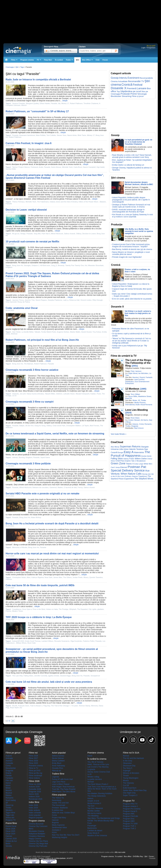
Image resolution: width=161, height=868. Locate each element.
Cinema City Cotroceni (38, 826)
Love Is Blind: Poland (61, 784)
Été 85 (15, 706)
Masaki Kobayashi (83, 394)
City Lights (92, 609)
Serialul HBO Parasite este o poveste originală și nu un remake (43, 494)
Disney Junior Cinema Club (99, 772)
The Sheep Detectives (97, 796)
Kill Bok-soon (45, 265)
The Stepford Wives (144, 479)
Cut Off (126, 785)
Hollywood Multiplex (37, 834)
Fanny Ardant (53, 627)
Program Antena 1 (131, 806)
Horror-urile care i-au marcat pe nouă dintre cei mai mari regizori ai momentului (52, 553)
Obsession (127, 763)
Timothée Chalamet (91, 103)
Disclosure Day (129, 766)
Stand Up (10, 805)
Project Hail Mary (59, 818)
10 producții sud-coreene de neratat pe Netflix (33, 242)
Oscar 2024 (10, 834)
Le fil (89, 774)
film (59, 85)
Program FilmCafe (131, 816)
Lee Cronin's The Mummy (98, 767)
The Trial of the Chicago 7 (61, 706)
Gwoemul (97, 476)
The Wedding (93, 816)
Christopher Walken (73, 426)
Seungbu (27, 265)
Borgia (121, 452)
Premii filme (11, 823)
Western (9, 810)
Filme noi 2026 (35, 784)
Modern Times (18, 611)
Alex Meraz (115, 447)
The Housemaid (59, 805)
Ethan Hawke (45, 103)
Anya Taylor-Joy (16, 708)
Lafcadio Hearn (69, 394)
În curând (59, 60)
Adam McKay (96, 504)
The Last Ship (17, 676)
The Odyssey (129, 783)
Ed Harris (144, 420)
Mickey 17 (65, 103)
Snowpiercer (40, 658)
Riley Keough (97, 300)
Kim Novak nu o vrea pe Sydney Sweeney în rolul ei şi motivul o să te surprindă (133, 216)
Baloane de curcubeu (41, 487)
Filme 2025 (33, 763)
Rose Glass (135, 418)
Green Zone (118, 463)
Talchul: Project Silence (21, 167)
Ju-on (14, 396)
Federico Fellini (89, 641)
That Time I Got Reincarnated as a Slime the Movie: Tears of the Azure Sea (102, 789)
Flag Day (47, 706)
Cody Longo (139, 464)
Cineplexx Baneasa (37, 836)
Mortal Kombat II (94, 803)
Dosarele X (119, 88)
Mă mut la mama (94, 813)
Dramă (142, 377)
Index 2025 (33, 808)
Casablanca (17, 609)
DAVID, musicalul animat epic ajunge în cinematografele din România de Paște (128, 211)
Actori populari (35, 815)
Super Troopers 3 (130, 795)
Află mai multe (120, 852)
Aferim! (24, 105)
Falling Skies (28, 676)
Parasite (54, 103)
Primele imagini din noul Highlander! (127, 257)
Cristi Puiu (120, 461)
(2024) (128, 413)
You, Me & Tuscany (95, 762)
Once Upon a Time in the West (34, 609)
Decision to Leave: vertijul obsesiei (26, 210)
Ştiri (77, 60)
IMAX (31, 829)
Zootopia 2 (56, 830)
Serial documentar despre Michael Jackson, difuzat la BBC (139, 183)
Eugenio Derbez (63, 332)
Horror (8, 783)
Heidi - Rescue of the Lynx (98, 764)
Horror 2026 (34, 794)
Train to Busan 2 (36, 706)
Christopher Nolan (19, 577)
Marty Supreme (58, 825)
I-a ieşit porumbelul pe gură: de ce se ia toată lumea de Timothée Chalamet (139, 142)
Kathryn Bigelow (38, 577)
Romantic (148, 424)
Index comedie (35, 813)
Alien (29, 577)
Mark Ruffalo (41, 135)
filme (89, 94)
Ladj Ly (66, 300)
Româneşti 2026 (36, 799)
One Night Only (129, 793)
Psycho (8, 611)
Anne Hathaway (59, 766)
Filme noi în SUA (131, 753)
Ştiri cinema (118, 178)
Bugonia (55, 823)
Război (9, 795)
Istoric (8, 785)
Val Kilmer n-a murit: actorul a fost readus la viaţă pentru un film (138, 313)
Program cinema (27, 60)
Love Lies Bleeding (137, 410)
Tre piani (75, 706)
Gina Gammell (11, 302)
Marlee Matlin (75, 332)
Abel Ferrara (94, 426)
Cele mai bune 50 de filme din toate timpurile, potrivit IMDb (40, 585)
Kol (86, 265)
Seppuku (16, 394)
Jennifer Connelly (41, 676)
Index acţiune (34, 810)
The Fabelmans (43, 202)
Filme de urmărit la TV (124, 356)
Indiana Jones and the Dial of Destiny (64, 202)
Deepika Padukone (55, 300)
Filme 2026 (33, 761)
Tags (22, 67)
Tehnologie (142, 94)
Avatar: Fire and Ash (60, 803)
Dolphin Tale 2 (130, 461)
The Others (67, 577)
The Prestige (63, 609)
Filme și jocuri (138, 96)
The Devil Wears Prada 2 (98, 784)
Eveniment (133, 78)
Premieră (132, 88)
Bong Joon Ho (48, 222)
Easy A (129, 452)
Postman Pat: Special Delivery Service (129, 469)
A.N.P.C (70, 858)
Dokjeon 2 (36, 265)
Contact (41, 858)
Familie (9, 776)
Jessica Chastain (19, 103)
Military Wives (21, 643)
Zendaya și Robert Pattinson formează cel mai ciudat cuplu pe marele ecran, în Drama (131, 206)
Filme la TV (33, 768)
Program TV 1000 (130, 824)
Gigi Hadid (100, 167)
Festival (138, 85)
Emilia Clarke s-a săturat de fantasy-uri (128, 165)
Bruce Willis (133, 396)
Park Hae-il (46, 234)
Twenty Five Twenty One (75, 265)
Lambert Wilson (47, 641)
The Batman (29, 364)
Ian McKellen (143, 373)
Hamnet (55, 820)
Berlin (8, 844)
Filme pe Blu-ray (36, 773)
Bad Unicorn (139, 428)
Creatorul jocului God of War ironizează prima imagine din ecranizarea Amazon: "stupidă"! (131, 245)
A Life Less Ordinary (123, 476)
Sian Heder (16, 332)
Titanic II (130, 464)
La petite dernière (95, 779)
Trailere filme (58, 774)
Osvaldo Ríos (58, 768)
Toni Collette (51, 135)
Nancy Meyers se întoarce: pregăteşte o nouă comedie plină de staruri (131, 253)
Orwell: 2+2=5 (93, 801)
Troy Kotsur (97, 332)
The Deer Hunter (75, 320)
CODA (61, 325)
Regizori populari (36, 818)
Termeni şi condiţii (30, 858)
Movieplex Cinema (37, 831)
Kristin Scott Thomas (33, 641)
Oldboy (36, 222)
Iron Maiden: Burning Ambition (100, 793)
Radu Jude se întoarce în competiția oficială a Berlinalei (38, 80)
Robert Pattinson (76, 103)
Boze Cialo (32, 643)
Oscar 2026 (10, 829)
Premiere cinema (36, 766)
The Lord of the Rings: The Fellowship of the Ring (139, 363)
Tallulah (37, 332)
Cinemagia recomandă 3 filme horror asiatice (32, 370)
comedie (43, 380)
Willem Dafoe (141, 459)
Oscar (31, 508)
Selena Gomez (58, 756)
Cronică (127, 85)
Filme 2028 (33, 756)
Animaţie (9, 758)
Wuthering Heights (60, 837)
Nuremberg (57, 800)
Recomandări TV (136, 81)
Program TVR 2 (129, 829)
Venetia (9, 846)
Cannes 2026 (11, 839)
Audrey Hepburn (71, 575)
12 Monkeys (132, 389)
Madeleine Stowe (145, 396)
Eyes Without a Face (73, 566)
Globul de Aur (11, 841)
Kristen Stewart (134, 420)
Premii (134, 94)
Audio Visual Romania (144, 405)
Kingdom (9, 267)
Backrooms (92, 828)
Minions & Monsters (131, 773)
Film (80, 184)
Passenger (92, 826)
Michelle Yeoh (67, 167)
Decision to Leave (54, 229)
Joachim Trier (30, 300)
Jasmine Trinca (18, 300)
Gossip (115, 78)
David (90, 756)
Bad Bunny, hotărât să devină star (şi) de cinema (132, 249)
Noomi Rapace (41, 300)
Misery (86, 577)
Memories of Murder (23, 226)
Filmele (83, 378)
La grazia (91, 769)
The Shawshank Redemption (87, 591)
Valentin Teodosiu (136, 449)
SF (139, 400)
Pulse (99, 394)
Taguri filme (10, 813)
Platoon (61, 320)
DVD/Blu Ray (138, 856)
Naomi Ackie (72, 135)
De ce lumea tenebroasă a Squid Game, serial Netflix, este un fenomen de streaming (55, 434)
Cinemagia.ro (19, 50)
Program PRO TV (130, 804)
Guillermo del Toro (50, 566)
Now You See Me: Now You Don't (66, 835)
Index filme (34, 802)
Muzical (9, 793)
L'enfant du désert (95, 831)
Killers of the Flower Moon (89, 202)
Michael (91, 782)
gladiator (101, 609)
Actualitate (123, 81)
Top (118, 91)
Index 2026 (33, 805)
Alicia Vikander (63, 154)
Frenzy (80, 487)
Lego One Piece (59, 782)
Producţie (125, 94)
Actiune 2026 (34, 787)
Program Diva (129, 819)
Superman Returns (130, 447)
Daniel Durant (86, 332)
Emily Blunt (57, 763)
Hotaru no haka (52, 609)
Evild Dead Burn (130, 788)
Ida (59, 103)
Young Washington (131, 778)
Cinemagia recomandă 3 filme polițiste (28, 464)
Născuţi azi (57, 771)
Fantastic (149, 377)
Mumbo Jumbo (94, 811)
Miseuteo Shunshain (96, 265)
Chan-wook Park (59, 426)
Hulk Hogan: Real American (63, 787)
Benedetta (47, 694)
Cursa (54, 815)
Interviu (123, 78)
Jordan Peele (78, 577)
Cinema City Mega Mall (38, 844)
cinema (50, 197)
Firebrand (37, 151)
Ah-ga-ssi (16, 234)
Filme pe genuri (13, 753)
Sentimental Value (60, 827)
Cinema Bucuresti (36, 824)
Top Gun (91, 806)
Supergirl (127, 771)
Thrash (126, 776)
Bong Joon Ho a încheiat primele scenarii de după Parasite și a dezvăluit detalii (52, 524)
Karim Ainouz (56, 167)
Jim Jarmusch (47, 416)
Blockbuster (116, 96)
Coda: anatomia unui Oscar (22, 308)
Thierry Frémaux (35, 186)
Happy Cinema (35, 839)
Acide (41, 167)
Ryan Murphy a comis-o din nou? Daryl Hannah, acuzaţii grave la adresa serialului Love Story (132, 156)
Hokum (90, 798)
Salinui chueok (39, 226)
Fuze (90, 823)
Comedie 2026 (35, 789)
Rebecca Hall (74, 300)
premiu (102, 671)
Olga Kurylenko (76, 641)
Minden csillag (93, 777)
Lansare (142, 88)
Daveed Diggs (89, 664)
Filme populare (59, 795)
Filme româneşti (35, 776)
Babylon (103, 202)
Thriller (144, 400)
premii (104, 295)
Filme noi (33, 753)
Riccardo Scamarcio (62, 641)
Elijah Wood (133, 373)
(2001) (135, 366)
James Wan (58, 577)
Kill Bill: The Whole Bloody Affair (101, 821)
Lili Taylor (85, 426)
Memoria (94, 706)
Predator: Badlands (60, 808)
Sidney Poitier (129, 459)
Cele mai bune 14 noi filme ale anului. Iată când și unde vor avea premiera (49, 682)
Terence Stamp (84, 706)
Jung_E (54, 265)
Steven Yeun (62, 135)
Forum (105, 60)
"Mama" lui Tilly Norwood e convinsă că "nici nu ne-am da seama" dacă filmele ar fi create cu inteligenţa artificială (132, 341)
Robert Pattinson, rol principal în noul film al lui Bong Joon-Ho (42, 340)
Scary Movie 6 (93, 833)
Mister (135, 400)
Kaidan (93, 394)
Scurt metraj (11, 800)
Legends (56, 777)
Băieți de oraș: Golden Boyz (64, 813)
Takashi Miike (50, 394)
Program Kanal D (130, 811)
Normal (126, 756)
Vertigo (23, 234)
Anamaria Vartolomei (27, 135)
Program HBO (129, 821)
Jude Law (92, 149)
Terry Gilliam (135, 394)
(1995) (143, 389)
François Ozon (24, 706)
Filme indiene (34, 778)
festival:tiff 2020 (18, 641)
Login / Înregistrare (148, 48)
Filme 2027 (33, 758)
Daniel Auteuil (40, 627)
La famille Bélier (28, 332)
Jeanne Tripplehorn (140, 476)
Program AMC (129, 814)
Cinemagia (10, 67)
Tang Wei (37, 234)
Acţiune (135, 424)
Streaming (127, 96)
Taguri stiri (10, 815)
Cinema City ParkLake (38, 846)
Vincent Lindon (86, 300)
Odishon (59, 394)
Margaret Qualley (32, 103)
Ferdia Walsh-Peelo (49, 332)
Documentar (11, 768)
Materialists (139, 452)
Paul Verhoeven (58, 694)
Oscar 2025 (10, 831)
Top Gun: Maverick (95, 808)
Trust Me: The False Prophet (64, 789)
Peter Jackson (136, 371)
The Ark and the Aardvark (133, 758)
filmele (46, 701)
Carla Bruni (78, 167)
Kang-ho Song (40, 426)
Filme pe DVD (35, 771)
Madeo (88, 476)
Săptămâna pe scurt (131, 91)
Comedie (9, 763)
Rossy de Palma (24, 302)
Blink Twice (82, 135)
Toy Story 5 (128, 768)
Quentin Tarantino (96, 577)
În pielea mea (58, 810)
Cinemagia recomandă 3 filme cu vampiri (30, 402)
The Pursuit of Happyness (130, 454)
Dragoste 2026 (35, 792)
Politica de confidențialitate (56, 858)
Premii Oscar (11, 826)
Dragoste (135, 426)
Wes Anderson (35, 694)
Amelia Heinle (146, 456)
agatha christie (54, 676)
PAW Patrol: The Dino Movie (64, 792)
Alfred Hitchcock (57, 234)
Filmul (83, 124)
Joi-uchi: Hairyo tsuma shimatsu (32, 394)
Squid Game (85, 439)
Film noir (9, 781)
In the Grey (128, 761)
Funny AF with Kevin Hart (62, 779)
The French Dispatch (97, 692)
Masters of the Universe (97, 836)
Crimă (141, 424)
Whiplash (73, 609)
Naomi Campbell (89, 167)
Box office (128, 856)
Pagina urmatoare (13, 721)
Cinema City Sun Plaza (38, 841)
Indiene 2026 (34, 797)
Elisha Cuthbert (58, 761)
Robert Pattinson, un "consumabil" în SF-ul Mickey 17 (37, 111)
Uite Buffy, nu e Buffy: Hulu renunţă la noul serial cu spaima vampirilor (139, 231)
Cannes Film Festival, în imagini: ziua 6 (29, 143)
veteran (15, 457)
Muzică (9, 790)
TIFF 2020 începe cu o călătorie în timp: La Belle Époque (39, 617)
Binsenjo (61, 265)
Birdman (93, 323)
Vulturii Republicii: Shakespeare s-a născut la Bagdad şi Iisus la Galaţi (131, 285)
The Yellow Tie (58, 798)
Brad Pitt (129, 398)
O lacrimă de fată (70, 487)
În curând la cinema (97, 759)
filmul (30, 151)
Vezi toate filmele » (119, 434)
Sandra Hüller (11, 169)
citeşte (65, 101)
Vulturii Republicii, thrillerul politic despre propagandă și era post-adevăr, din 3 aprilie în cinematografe (131, 200)
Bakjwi (22, 426)
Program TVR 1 (129, 826)
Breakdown (141, 461)
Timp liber (48, 60)
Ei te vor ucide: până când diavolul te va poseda (132, 299)
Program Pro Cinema (132, 809)
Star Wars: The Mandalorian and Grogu (104, 818)
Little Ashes (124, 449)
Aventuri (136, 377)
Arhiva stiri (10, 818)
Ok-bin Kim (29, 426)
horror (52, 380)
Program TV (11, 820)
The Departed (82, 609)
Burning (22, 457)
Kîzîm (54, 832)
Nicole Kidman (58, 758)
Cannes (9, 836)
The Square (37, 289)
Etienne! (124, 467)
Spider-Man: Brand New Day (135, 790)
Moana (126, 781)
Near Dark (48, 577)
